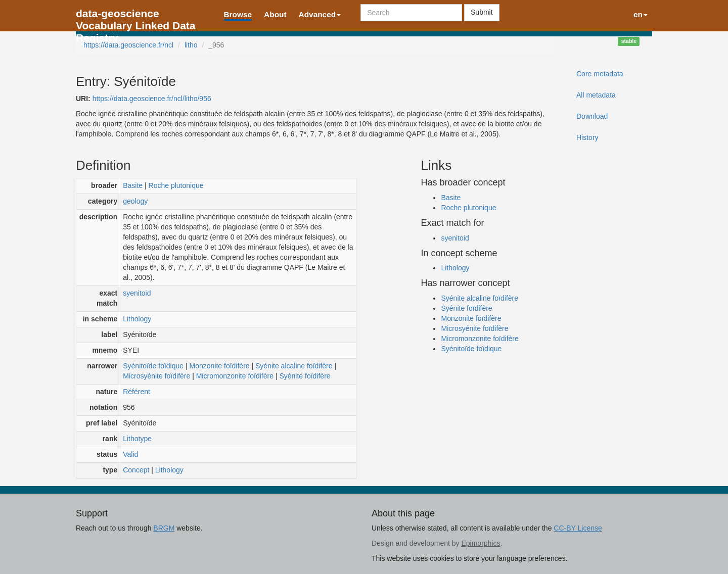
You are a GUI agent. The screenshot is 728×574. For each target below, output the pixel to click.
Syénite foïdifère (305, 376)
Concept (136, 470)
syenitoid (137, 293)
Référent (136, 392)
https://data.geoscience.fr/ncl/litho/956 (152, 99)
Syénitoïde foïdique (153, 366)
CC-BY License (578, 528)
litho (191, 45)
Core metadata (600, 74)
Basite (133, 185)
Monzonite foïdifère (220, 366)
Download (592, 116)
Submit (482, 12)
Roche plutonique (176, 185)
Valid (130, 454)
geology (135, 201)
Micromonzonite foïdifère (235, 376)
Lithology (137, 319)
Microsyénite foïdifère (156, 376)
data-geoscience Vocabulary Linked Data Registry (136, 16)
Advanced (320, 14)
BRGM (164, 528)
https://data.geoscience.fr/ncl (128, 45)
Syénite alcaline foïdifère (294, 366)
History (587, 137)
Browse (238, 14)
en (641, 14)
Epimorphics (481, 543)
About (275, 14)
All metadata (596, 95)
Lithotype (137, 439)
